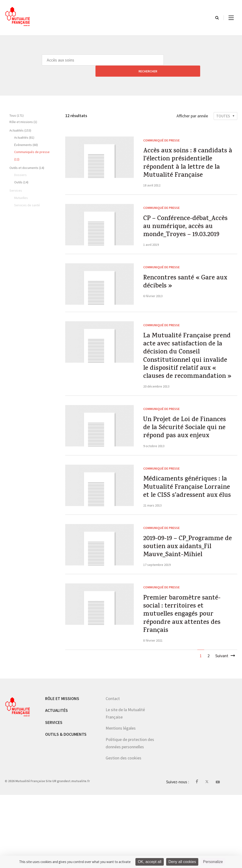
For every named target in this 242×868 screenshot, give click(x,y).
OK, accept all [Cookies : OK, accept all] (150, 862)
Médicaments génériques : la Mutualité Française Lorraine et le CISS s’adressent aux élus (185, 543)
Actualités (56, 783)
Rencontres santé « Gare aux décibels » (183, 301)
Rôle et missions (62, 771)
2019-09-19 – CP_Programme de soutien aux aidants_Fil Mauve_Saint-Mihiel (187, 611)
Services (54, 795)
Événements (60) (26, 134)
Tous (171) (17, 104)
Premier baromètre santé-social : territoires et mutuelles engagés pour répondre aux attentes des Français (185, 684)
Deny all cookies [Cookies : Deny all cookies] (182, 862)
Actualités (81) (24, 126)
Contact (113, 771)
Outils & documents (66, 807)
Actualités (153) (20, 119)
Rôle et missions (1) (23, 111)
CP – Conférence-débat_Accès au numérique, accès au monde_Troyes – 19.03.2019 (187, 238)
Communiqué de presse (161, 129)
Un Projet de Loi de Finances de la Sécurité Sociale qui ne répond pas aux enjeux (184, 470)
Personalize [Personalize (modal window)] (213, 862)
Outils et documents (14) (27, 157)
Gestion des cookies (123, 831)
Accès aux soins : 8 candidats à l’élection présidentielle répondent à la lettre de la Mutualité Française (186, 160)
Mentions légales (121, 801)
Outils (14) (21, 171)
